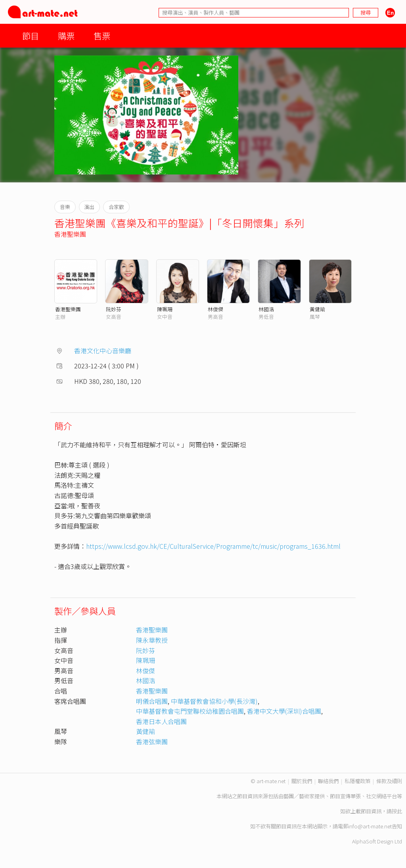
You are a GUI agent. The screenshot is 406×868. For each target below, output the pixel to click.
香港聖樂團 (70, 234)
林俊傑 (215, 309)
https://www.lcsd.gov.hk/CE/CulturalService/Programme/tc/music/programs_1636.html (213, 546)
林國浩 (266, 309)
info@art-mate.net (370, 826)
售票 (102, 35)
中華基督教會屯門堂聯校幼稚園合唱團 (190, 711)
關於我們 (302, 781)
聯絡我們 (328, 781)
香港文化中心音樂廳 (103, 351)
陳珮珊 (165, 309)
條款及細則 (389, 781)
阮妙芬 (114, 309)
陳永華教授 (152, 640)
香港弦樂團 (152, 742)
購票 (66, 35)
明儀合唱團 (152, 701)
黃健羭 (317, 309)
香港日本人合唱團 (161, 721)
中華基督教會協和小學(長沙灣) (214, 701)
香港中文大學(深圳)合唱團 (284, 711)
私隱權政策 (357, 781)
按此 (397, 811)
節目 (31, 35)
